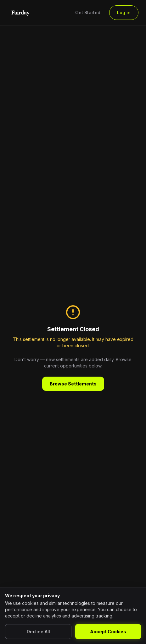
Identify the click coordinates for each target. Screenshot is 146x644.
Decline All (38, 632)
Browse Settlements (73, 384)
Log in (124, 12)
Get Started (88, 12)
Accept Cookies (108, 632)
